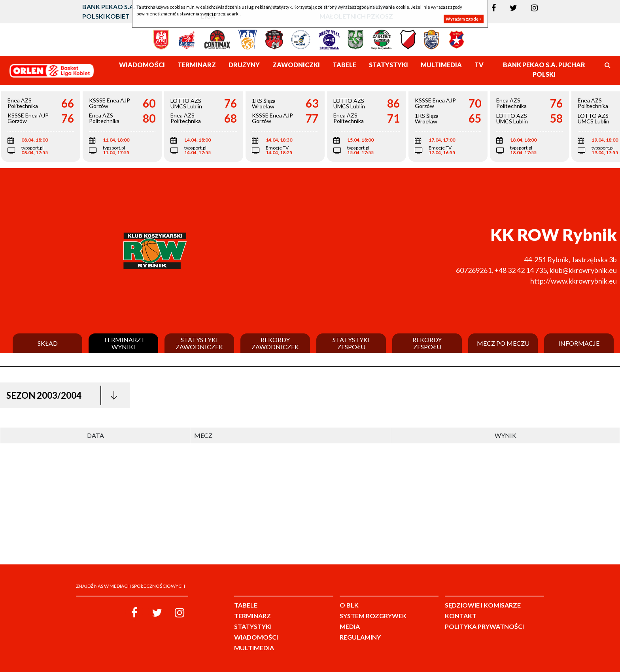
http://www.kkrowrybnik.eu (574, 281)
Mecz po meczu (503, 343)
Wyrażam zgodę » (464, 19)
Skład (48, 343)
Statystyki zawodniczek (199, 343)
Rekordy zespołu (427, 343)
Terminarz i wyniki (124, 343)
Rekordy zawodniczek (275, 343)
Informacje (579, 343)
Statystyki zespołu (351, 343)
